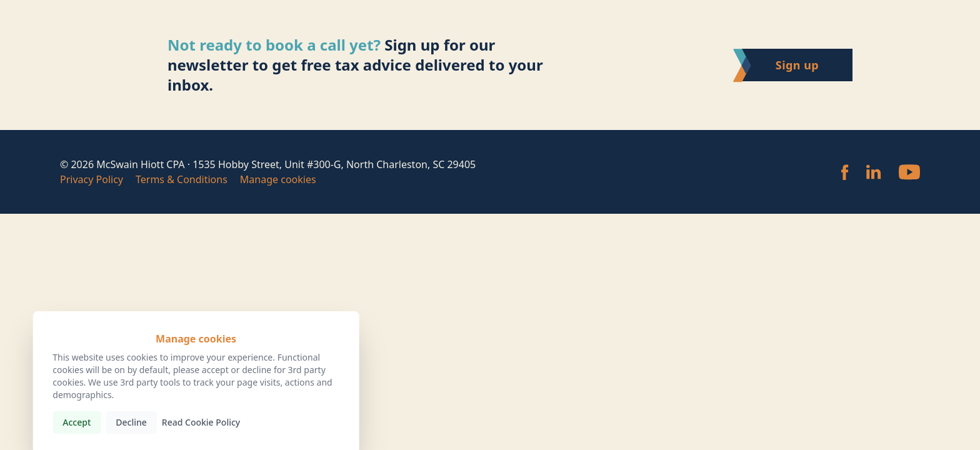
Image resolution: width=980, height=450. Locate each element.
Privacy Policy (92, 179)
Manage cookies (278, 179)
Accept (77, 422)
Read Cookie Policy (201, 422)
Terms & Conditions (182, 179)
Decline (131, 422)
